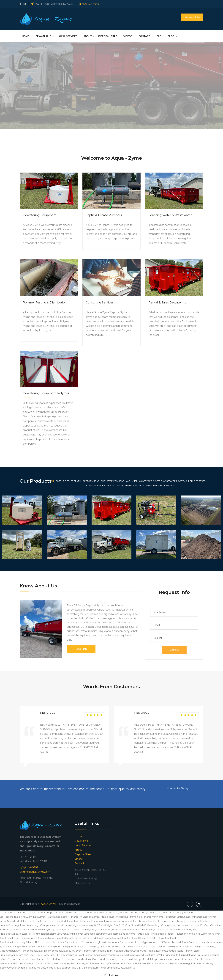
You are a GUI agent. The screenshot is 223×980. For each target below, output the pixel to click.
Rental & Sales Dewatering (167, 303)
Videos (128, 36)
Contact (144, 36)
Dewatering (43, 36)
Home (26, 36)
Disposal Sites (108, 36)
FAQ (159, 36)
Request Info (192, 17)
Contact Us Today (178, 789)
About (88, 36)
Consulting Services (100, 303)
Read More (81, 649)
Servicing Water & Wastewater (170, 215)
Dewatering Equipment (40, 215)
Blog (171, 36)
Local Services (67, 36)
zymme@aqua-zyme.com (35, 872)
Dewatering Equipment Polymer (46, 393)
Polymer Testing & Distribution (45, 303)
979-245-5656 (91, 4)
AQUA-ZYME (49, 904)
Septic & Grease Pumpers (104, 215)
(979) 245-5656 (29, 867)
